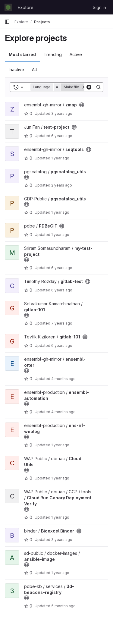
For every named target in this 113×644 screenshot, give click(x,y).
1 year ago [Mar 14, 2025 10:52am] (60, 235)
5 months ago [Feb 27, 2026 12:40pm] (63, 606)
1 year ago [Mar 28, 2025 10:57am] (60, 445)
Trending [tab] (53, 54)
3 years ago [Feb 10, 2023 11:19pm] (62, 113)
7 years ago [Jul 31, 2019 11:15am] (62, 323)
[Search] (99, 87)
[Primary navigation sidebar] (7, 22)
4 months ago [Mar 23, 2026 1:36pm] (63, 412)
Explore (26, 7)
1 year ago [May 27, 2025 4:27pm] (60, 573)
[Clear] (89, 87)
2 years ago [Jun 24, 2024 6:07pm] (62, 185)
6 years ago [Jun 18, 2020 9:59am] (62, 290)
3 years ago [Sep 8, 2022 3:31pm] (62, 540)
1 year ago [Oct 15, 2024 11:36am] (60, 158)
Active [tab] (76, 54)
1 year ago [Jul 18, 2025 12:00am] (60, 212)
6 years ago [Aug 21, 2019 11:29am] (62, 346)
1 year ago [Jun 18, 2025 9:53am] (60, 517)
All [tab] (35, 69)
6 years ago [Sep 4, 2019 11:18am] (62, 268)
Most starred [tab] (22, 54)
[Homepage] (8, 7)
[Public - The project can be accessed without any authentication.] (82, 105)
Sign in (99, 7)
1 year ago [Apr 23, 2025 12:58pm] (60, 478)
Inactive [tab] (16, 69)
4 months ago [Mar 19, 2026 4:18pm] (63, 379)
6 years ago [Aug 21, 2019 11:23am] (62, 136)
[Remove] (84, 87)
